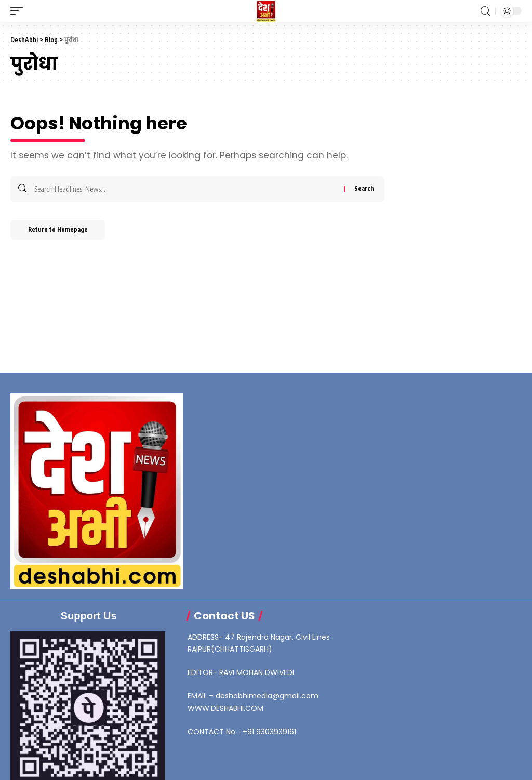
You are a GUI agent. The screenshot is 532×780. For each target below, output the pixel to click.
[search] (485, 11)
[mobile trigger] (19, 11)
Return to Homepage (62, 231)
